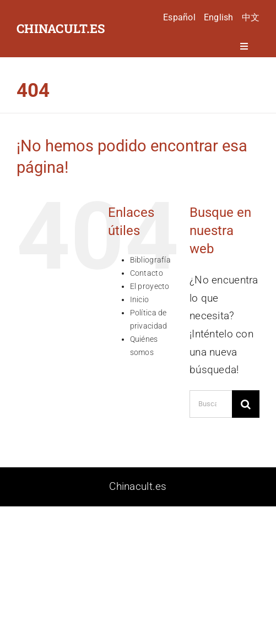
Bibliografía (150, 260)
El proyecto (150, 286)
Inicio (140, 299)
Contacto (147, 273)
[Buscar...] (211, 404)
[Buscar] (246, 404)
